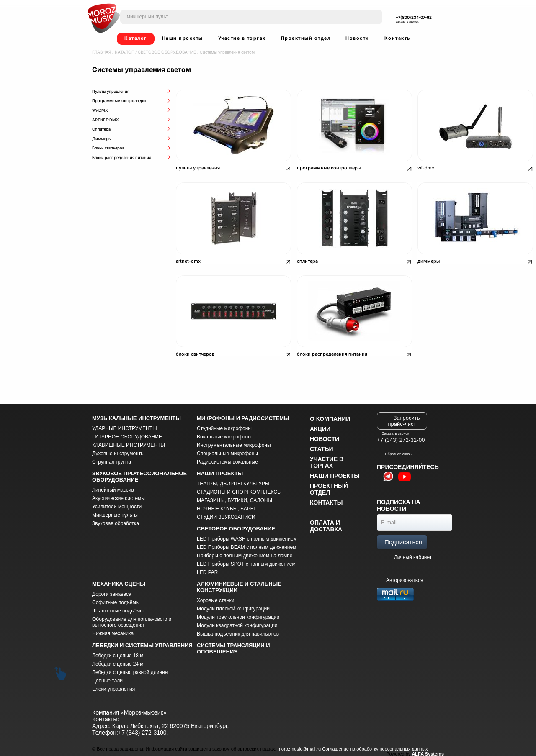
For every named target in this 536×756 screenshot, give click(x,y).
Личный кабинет (413, 553)
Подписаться (403, 537)
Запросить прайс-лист (404, 416)
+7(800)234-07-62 (414, 17)
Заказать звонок (407, 22)
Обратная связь (394, 449)
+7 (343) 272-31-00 (401, 436)
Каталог (136, 38)
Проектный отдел (306, 38)
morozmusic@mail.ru (299, 744)
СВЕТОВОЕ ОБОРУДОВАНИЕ (162, 52)
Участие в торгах (242, 38)
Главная (101, 52)
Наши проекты (183, 38)
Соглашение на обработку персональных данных (375, 744)
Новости (357, 38)
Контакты (398, 38)
